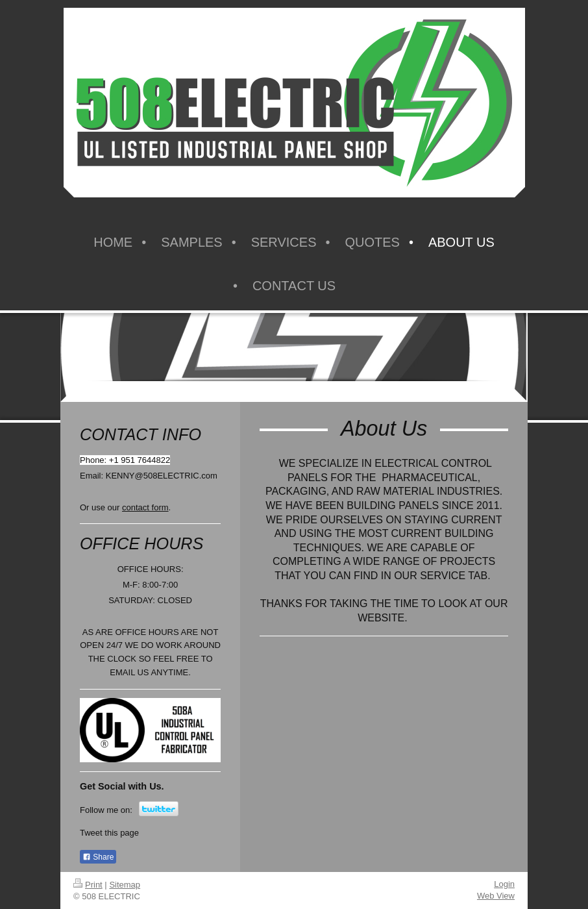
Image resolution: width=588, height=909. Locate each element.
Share (98, 857)
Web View (496, 896)
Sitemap (125, 885)
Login (504, 884)
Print (88, 885)
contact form (145, 507)
